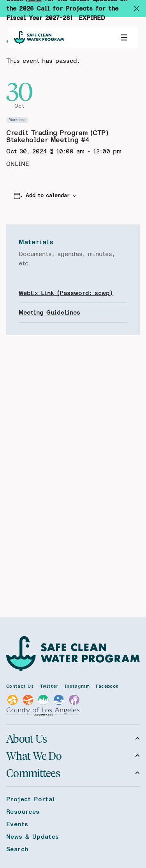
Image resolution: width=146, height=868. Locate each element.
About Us (73, 738)
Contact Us (20, 686)
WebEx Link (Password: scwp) (66, 293)
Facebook (107, 686)
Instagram (77, 686)
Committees (73, 773)
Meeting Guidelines (49, 313)
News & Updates (33, 837)
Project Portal (31, 799)
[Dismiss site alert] (140, 9)
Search (17, 849)
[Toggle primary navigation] (124, 37)
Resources (23, 812)
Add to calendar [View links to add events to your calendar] (48, 196)
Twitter (49, 686)
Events (17, 824)
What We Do (73, 756)
